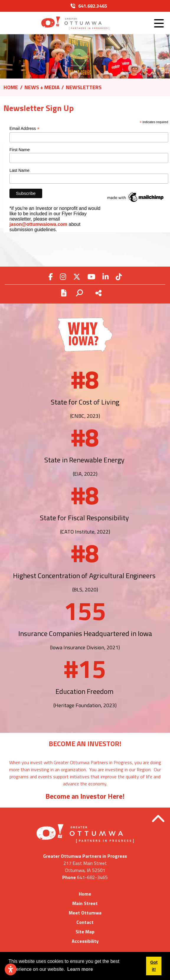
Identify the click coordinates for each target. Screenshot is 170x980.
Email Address (24, 129)
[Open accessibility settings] (11, 969)
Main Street (85, 903)
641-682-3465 (92, 877)
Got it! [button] (154, 966)
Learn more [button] (80, 969)
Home (85, 894)
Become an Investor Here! (85, 796)
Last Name (19, 170)
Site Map (85, 932)
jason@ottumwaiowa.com (38, 224)
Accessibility (85, 941)
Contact (85, 922)
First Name (19, 150)
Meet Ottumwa (85, 913)
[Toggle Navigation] (159, 23)
